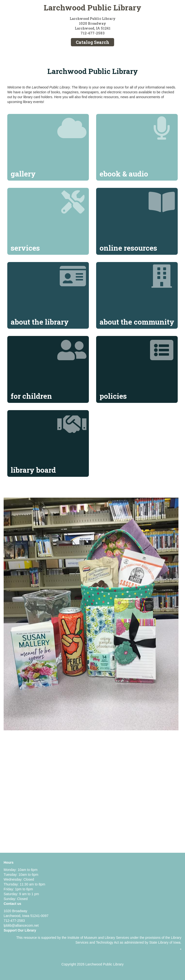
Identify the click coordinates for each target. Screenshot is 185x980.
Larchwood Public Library (92, 7)
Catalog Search (92, 42)
